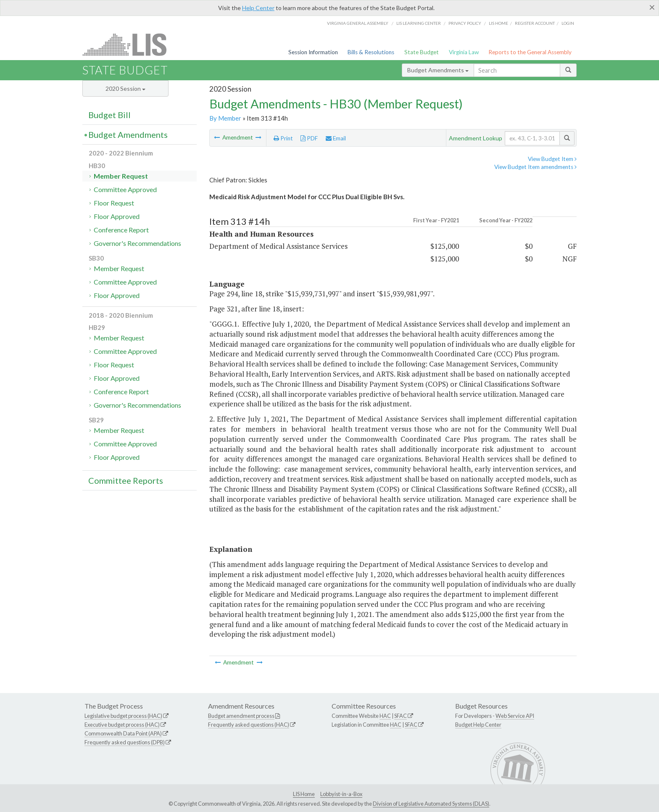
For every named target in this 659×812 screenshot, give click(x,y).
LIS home (498, 23)
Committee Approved (125, 189)
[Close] (652, 7)
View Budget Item (552, 159)
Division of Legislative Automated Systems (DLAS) (431, 804)
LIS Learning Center (419, 23)
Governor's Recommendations (137, 243)
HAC (385, 716)
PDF (309, 138)
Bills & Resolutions (371, 52)
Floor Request (114, 203)
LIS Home (304, 794)
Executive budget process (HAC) (122, 725)
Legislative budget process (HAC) (123, 716)
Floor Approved (117, 216)
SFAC (401, 716)
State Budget (422, 52)
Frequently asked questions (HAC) (249, 725)
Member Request (121, 176)
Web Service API (515, 716)
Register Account (535, 23)
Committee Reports (126, 480)
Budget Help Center (478, 725)
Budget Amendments (438, 70)
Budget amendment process (241, 716)
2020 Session (125, 88)
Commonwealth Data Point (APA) (123, 733)
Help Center (258, 8)
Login (568, 23)
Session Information (313, 52)
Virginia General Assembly (358, 23)
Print (283, 138)
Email (336, 138)
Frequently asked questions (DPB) (125, 742)
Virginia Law (464, 52)
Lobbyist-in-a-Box (341, 794)
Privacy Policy (465, 23)
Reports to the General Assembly (530, 52)
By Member (225, 118)
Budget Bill (109, 115)
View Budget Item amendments (535, 167)
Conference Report (121, 230)
